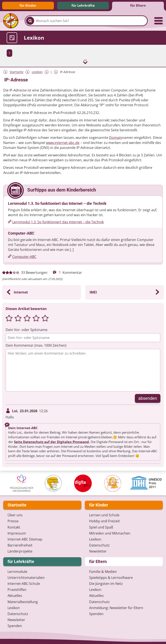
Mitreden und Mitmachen (110, 533)
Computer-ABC (24, 256)
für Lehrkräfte (83, 5)
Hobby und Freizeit (104, 521)
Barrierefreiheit (20, 545)
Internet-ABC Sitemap (25, 539)
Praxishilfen (17, 589)
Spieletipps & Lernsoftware (111, 577)
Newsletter (98, 551)
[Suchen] (30, 21)
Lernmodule (17, 571)
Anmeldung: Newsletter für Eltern (116, 607)
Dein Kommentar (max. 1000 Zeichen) (36, 345)
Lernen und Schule (104, 515)
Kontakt (14, 527)
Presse (13, 521)
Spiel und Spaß (101, 527)
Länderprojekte (20, 551)
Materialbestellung (23, 601)
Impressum (17, 533)
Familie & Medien (103, 571)
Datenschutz (99, 545)
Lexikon (37, 72)
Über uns (15, 515)
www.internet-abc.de (63, 142)
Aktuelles (15, 595)
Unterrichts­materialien (26, 577)
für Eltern (138, 5)
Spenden (15, 626)
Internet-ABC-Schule (24, 583)
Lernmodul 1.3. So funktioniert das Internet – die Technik (58, 222)
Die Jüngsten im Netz (106, 583)
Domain (116, 137)
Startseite (17, 72)
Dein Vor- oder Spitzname (27, 329)
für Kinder (28, 5)
